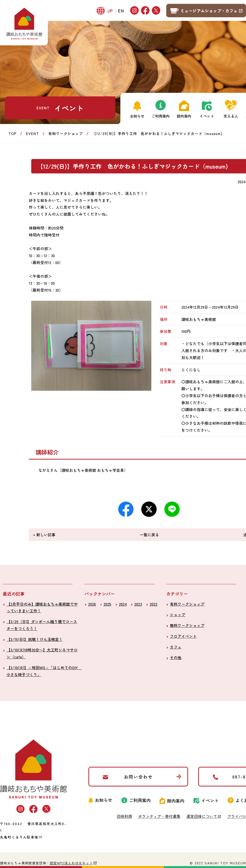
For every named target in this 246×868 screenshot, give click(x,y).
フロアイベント (183, 636)
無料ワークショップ (187, 625)
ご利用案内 (161, 116)
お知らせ (137, 116)
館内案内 (184, 116)
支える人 (231, 116)
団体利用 (124, 816)
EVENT (32, 133)
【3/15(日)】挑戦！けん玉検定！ (35, 639)
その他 (176, 657)
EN (121, 11)
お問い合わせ (138, 777)
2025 (107, 604)
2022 (154, 604)
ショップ (178, 614)
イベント (207, 116)
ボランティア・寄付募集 (159, 816)
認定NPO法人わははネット (71, 863)
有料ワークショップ (66, 133)
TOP (12, 133)
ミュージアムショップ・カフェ (209, 11)
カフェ (176, 647)
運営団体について (202, 816)
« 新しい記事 (44, 535)
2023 (138, 604)
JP (110, 11)
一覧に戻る (149, 535)
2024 (123, 604)
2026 (92, 604)
